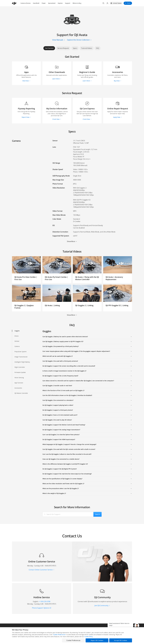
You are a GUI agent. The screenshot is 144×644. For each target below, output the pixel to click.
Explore (60, 3)
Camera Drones (25, 3)
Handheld (36, 3)
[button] (137, 626)
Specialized (52, 3)
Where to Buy (77, 3)
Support (68, 3)
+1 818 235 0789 (45, 601)
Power (44, 3)
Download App (72, 636)
